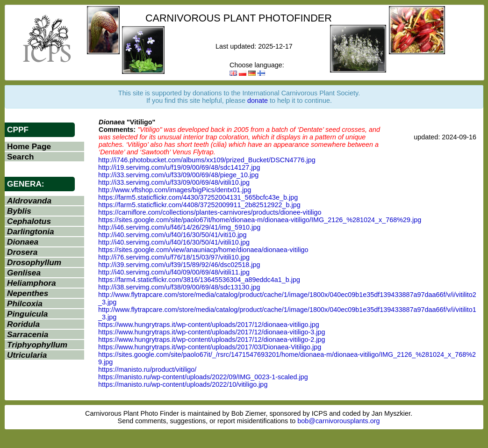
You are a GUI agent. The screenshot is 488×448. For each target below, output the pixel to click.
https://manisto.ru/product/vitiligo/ (147, 369)
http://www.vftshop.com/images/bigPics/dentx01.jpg (175, 190)
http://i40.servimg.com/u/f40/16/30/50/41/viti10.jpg (172, 235)
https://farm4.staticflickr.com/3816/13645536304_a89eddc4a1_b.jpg (199, 280)
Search (21, 157)
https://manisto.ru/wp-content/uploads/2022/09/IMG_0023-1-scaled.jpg (203, 377)
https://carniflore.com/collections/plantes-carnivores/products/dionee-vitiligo (210, 212)
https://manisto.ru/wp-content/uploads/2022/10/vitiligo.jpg (183, 384)
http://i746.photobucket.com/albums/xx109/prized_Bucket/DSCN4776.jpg (207, 160)
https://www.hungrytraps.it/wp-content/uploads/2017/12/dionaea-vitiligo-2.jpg (212, 340)
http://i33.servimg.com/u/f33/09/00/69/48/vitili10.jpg (174, 182)
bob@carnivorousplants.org (338, 421)
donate (258, 101)
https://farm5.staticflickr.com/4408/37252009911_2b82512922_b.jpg (199, 205)
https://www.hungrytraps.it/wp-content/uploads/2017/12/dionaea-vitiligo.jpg (209, 325)
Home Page (29, 146)
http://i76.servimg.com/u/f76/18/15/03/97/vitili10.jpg (174, 257)
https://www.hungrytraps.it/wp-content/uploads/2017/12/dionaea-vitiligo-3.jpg (212, 332)
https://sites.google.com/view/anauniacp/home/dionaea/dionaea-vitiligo (203, 250)
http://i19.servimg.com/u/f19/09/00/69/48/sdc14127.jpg (179, 167)
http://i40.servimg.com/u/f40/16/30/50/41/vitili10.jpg (174, 242)
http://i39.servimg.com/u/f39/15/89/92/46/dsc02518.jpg (179, 265)
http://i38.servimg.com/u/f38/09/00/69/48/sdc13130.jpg (179, 287)
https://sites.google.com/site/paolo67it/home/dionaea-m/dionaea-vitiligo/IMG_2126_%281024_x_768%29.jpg (260, 220)
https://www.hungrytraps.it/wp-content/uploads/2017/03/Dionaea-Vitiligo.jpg (210, 347)
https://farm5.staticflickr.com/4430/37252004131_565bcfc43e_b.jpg (198, 197)
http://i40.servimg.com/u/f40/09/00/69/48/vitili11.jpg (174, 272)
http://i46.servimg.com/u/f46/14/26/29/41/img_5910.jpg (179, 227)
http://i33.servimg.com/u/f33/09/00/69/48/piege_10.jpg (178, 175)
